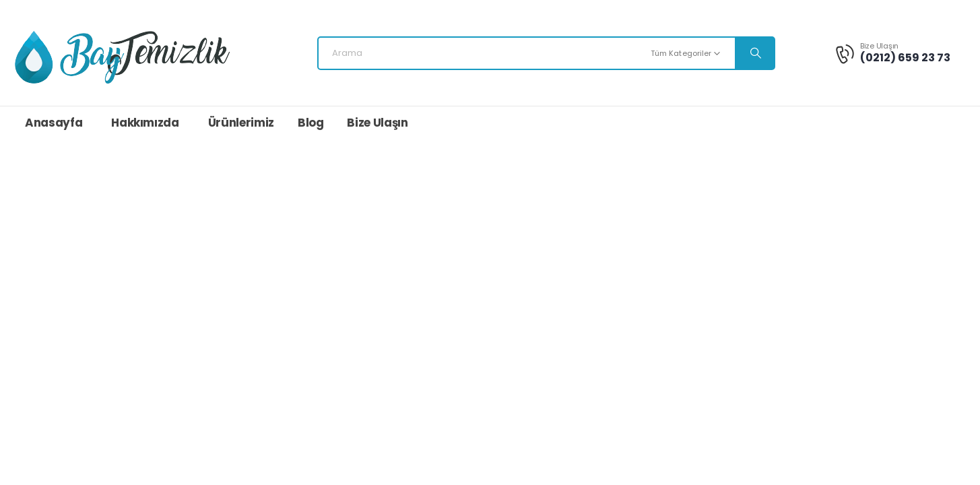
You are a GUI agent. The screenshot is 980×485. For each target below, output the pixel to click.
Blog (311, 123)
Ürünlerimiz (241, 123)
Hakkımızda (145, 123)
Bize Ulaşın (377, 123)
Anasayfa (54, 123)
